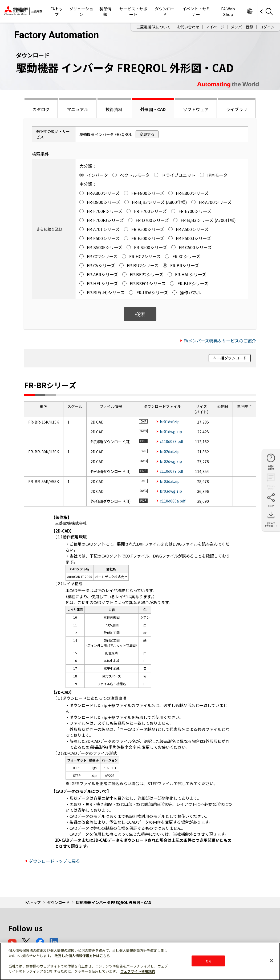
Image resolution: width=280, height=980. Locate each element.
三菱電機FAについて (153, 27)
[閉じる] (271, 961)
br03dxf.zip (170, 481)
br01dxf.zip (170, 422)
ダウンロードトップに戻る (54, 861)
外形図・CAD (153, 109)
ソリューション (81, 11)
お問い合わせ (188, 27)
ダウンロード (165, 11)
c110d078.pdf (172, 441)
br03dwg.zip (171, 491)
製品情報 (105, 11)
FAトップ (57, 11)
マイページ (215, 27)
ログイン (267, 27)
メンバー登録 (242, 27)
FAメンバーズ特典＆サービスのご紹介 (220, 341)
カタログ (41, 109)
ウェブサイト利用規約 (138, 971)
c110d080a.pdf (173, 501)
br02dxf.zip (170, 451)
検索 (140, 314)
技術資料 (114, 109)
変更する (147, 134)
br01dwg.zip (171, 432)
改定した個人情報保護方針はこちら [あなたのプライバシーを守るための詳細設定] (82, 956)
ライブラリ (237, 109)
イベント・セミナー (196, 11)
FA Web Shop (228, 11)
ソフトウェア (196, 109)
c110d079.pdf (172, 471)
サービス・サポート (133, 11)
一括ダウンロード (232, 358)
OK (208, 961)
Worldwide (249, 11)
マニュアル (78, 109)
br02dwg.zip (171, 461)
